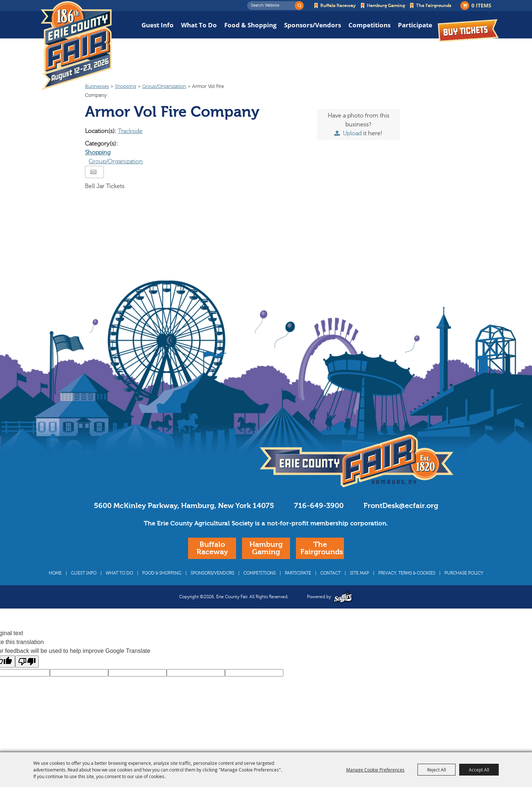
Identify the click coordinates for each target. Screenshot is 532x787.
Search (299, 6)
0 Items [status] (481, 5)
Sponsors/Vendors (313, 25)
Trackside (130, 145)
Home (55, 587)
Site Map (359, 587)
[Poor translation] (27, 676)
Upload (352, 147)
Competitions (369, 25)
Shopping (126, 100)
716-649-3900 (319, 520)
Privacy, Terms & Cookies (407, 587)
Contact (330, 587)
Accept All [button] (479, 770)
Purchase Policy (464, 587)
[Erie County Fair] (76, 46)
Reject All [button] (436, 770)
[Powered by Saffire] (343, 611)
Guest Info (158, 25)
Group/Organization (164, 100)
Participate (415, 25)
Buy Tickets (468, 30)
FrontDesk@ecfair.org (401, 520)
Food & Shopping (250, 25)
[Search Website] (273, 6)
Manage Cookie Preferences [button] (375, 770)
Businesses (97, 100)
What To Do (199, 25)
